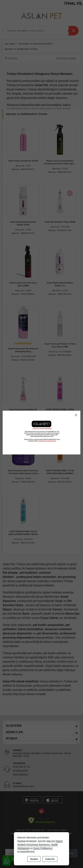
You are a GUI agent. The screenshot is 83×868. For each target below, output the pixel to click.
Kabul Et (50, 859)
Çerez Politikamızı (43, 848)
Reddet (34, 859)
